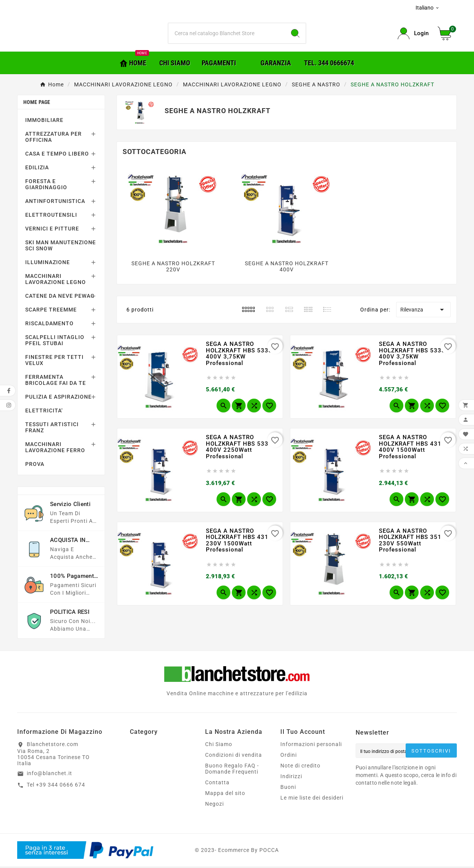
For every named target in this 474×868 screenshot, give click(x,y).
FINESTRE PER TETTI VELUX (54, 362)
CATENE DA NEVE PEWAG (60, 297)
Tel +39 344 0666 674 (56, 786)
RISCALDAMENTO (49, 325)
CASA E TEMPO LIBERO (57, 155)
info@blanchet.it (49, 775)
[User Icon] (413, 34)
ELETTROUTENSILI (51, 216)
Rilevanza (423, 311)
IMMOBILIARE (44, 122)
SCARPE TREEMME (51, 311)
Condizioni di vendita (234, 756)
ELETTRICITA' (44, 412)
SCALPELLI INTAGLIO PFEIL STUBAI (55, 342)
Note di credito (300, 767)
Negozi (214, 805)
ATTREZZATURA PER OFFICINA (53, 138)
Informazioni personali (311, 746)
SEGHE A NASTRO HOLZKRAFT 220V (173, 268)
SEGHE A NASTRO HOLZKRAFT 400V (287, 268)
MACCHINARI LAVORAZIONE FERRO (55, 449)
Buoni (288, 789)
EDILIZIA (37, 169)
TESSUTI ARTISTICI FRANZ (52, 429)
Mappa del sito (225, 795)
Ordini (289, 756)
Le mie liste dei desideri (312, 799)
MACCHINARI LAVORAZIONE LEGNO (56, 281)
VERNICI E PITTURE (52, 230)
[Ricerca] (227, 34)
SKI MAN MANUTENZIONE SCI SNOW (61, 247)
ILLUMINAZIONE (48, 264)
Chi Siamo (219, 746)
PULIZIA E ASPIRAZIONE (58, 398)
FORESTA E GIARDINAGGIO (46, 186)
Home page (37, 104)
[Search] (295, 34)
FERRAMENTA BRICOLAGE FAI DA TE (56, 381)
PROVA (35, 466)
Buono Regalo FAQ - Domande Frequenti (232, 770)
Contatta (217, 784)
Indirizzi (291, 778)
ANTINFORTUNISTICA (55, 203)
